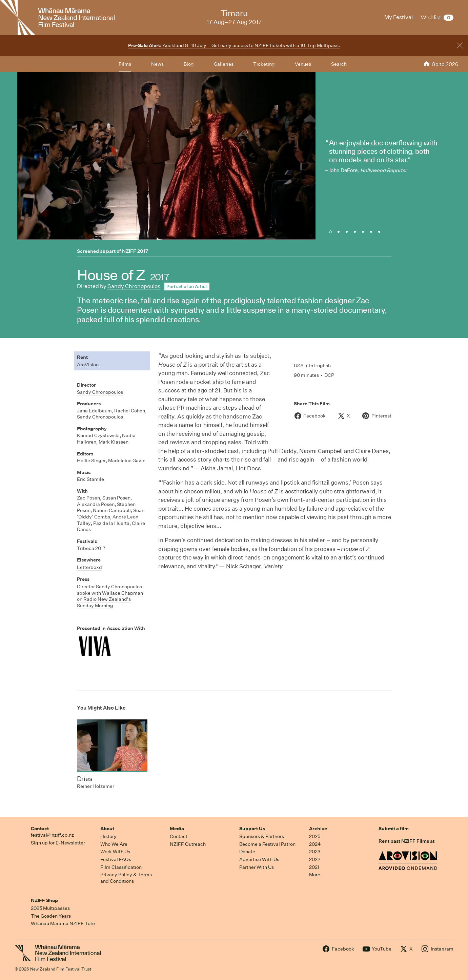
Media (177, 829)
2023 (315, 852)
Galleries (224, 64)
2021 (314, 867)
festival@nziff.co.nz (52, 835)
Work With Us (115, 852)
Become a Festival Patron (267, 844)
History (108, 836)
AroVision (88, 365)
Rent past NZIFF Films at (406, 841)
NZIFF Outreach (188, 844)
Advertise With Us (259, 859)
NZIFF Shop (44, 900)
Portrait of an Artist (187, 287)
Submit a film (394, 829)
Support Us (252, 829)
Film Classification (121, 867)
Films (125, 64)
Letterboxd (89, 567)
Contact (40, 829)
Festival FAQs (116, 859)
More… (316, 875)
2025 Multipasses (50, 908)
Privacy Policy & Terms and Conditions (126, 878)
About (107, 829)
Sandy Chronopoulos (134, 286)
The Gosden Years (51, 916)
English (322, 366)
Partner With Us (257, 867)
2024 (315, 844)
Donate (247, 852)
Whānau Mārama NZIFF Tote (63, 923)
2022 (315, 859)
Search (339, 64)
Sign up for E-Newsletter (58, 843)
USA (299, 366)
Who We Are (114, 844)
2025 (315, 836)
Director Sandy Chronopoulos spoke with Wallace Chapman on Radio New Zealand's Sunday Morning (110, 596)
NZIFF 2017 (135, 251)
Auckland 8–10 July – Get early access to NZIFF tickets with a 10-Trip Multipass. (234, 45)
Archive (318, 829)
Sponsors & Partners (262, 836)
